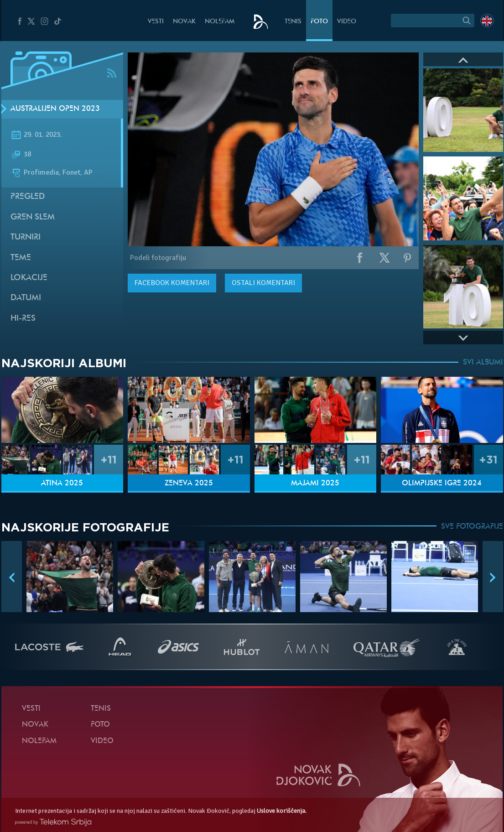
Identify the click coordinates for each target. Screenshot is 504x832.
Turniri (26, 237)
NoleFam (220, 22)
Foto (319, 22)
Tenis (293, 22)
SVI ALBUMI (483, 363)
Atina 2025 (62, 484)
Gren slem (33, 217)
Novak (184, 22)
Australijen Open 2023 (55, 109)
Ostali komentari (263, 283)
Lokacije (29, 278)
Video (347, 22)
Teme (21, 258)
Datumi (26, 298)
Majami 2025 (315, 484)
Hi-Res (23, 319)
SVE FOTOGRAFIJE (472, 527)
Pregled (28, 197)
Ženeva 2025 (189, 484)
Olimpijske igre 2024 (442, 484)
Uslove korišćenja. (282, 811)
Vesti (156, 22)
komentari (172, 283)
